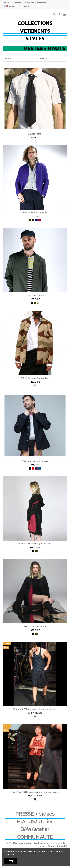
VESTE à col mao (35, 295)
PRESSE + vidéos (35, 814)
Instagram (29, 3)
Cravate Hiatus (35, 134)
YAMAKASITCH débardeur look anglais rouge (35, 792)
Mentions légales (22, 843)
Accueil (6, 3)
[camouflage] (38, 303)
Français (11, 6)
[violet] (36, 468)
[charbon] (33, 220)
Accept (11, 861)
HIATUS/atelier (35, 821)
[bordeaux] (40, 220)
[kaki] (30, 220)
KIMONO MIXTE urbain (35, 626)
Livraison (41, 846)
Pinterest (41, 3)
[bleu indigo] (36, 220)
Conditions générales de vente (49, 843)
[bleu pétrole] (40, 468)
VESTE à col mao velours (35, 461)
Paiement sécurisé (57, 846)
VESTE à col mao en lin (35, 213)
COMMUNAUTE (35, 837)
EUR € (27, 6)
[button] (35, 23)
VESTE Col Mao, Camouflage (35, 378)
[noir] (32, 303)
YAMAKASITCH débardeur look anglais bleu (35, 709)
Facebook (17, 3)
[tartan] (35, 717)
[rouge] (33, 468)
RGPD (8, 843)
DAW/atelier (35, 829)
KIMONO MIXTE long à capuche (35, 544)
